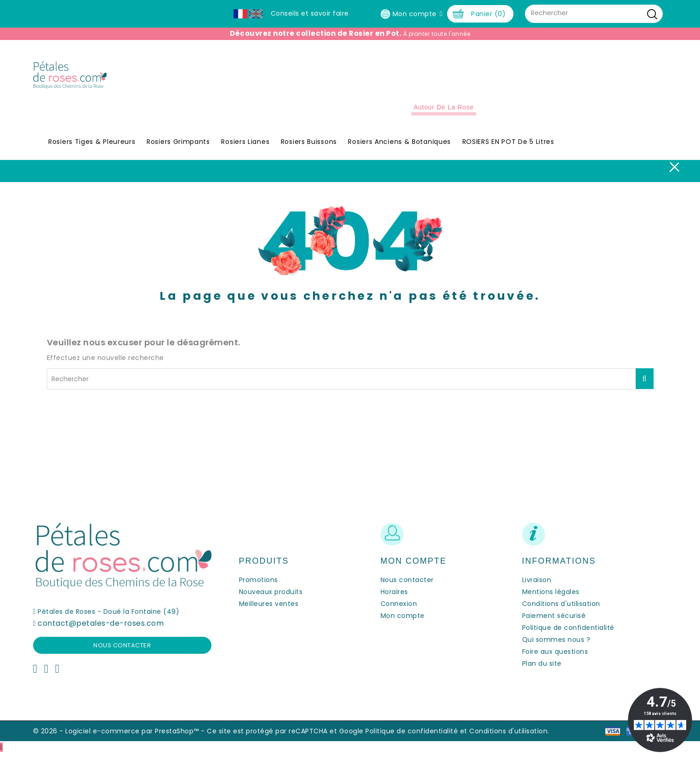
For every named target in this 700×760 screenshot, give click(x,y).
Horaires (394, 599)
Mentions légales (551, 599)
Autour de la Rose (444, 114)
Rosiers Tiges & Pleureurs (92, 149)
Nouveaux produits (271, 599)
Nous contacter (122, 652)
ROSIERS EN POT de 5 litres (508, 149)
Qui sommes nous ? (556, 646)
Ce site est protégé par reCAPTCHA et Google (285, 738)
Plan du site (542, 670)
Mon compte (403, 623)
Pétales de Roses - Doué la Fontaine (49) (108, 618)
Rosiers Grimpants (178, 149)
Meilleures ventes (269, 611)
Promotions (259, 587)
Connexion (399, 611)
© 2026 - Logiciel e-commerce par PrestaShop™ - (120, 738)
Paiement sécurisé (554, 623)
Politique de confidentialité (568, 634)
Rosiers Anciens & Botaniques (399, 149)
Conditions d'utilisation (561, 611)
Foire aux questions (555, 658)
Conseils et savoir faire (310, 13)
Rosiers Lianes (245, 149)
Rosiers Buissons (309, 149)
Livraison (537, 587)
